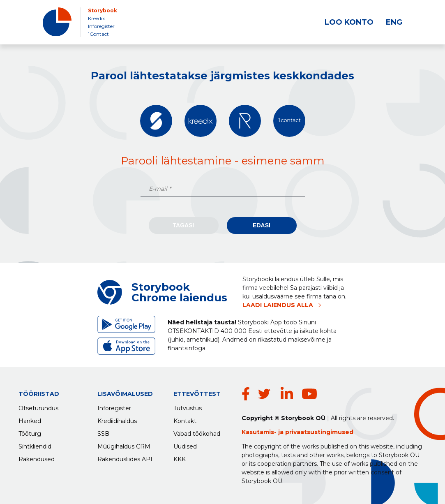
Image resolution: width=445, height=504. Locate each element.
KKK (180, 457)
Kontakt (185, 419)
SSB (103, 432)
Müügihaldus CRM (124, 444)
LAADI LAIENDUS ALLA (278, 305)
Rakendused (37, 457)
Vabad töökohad (197, 432)
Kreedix (96, 18)
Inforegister (101, 26)
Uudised (185, 444)
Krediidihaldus (117, 419)
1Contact (98, 34)
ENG (394, 22)
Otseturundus (38, 406)
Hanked (30, 419)
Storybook (103, 10)
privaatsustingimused (319, 432)
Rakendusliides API (125, 457)
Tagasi (184, 225)
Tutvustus (188, 406)
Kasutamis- (260, 432)
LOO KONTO (349, 22)
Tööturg (30, 432)
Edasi (262, 225)
